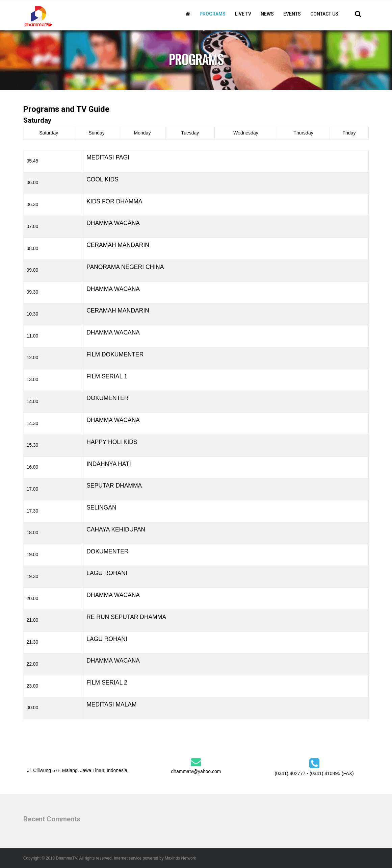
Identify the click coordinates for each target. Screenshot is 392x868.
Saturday (49, 133)
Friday (349, 133)
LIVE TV (243, 14)
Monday (142, 133)
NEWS (267, 14)
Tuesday (190, 133)
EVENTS (292, 14)
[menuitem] (188, 14)
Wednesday (246, 133)
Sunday (96, 133)
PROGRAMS (213, 14)
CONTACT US (324, 14)
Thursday (303, 133)
